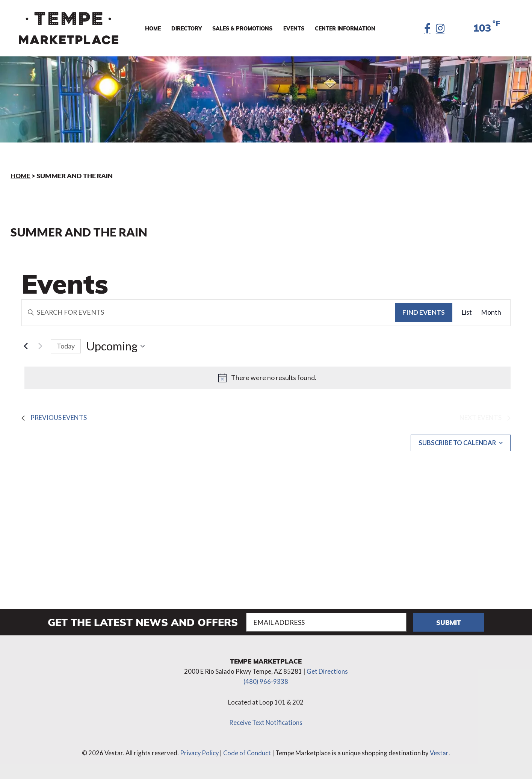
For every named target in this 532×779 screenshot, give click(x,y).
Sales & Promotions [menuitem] (242, 28)
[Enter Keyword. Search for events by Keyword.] (209, 313)
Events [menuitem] (294, 28)
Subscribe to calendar (455, 445)
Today (66, 346)
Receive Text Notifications (266, 722)
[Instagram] (440, 28)
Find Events (424, 312)
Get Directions (327, 671)
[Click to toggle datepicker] (116, 346)
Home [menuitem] (153, 28)
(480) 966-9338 (266, 681)
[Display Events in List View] (467, 313)
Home (21, 176)
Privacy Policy (199, 752)
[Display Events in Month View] (491, 313)
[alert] (268, 378)
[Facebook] (426, 28)
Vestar (440, 752)
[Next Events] (41, 346)
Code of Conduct (248, 752)
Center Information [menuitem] (345, 28)
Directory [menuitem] (187, 28)
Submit (448, 622)
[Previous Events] (26, 346)
